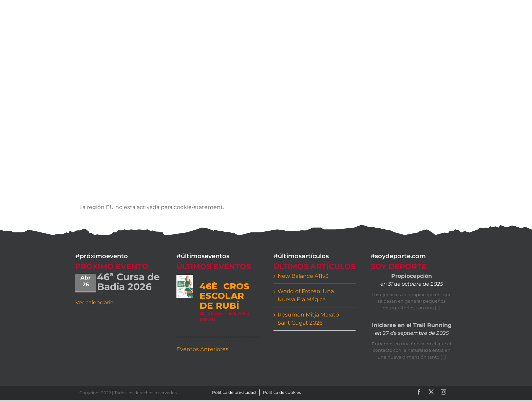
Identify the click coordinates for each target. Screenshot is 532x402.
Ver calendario (94, 302)
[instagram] (443, 392)
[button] (442, 14)
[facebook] (419, 392)
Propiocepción (412, 276)
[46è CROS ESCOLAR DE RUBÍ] (185, 286)
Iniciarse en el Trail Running (412, 325)
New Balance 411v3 (303, 276)
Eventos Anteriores (202, 349)
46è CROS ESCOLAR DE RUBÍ (224, 296)
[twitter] (431, 392)
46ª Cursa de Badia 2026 (128, 282)
